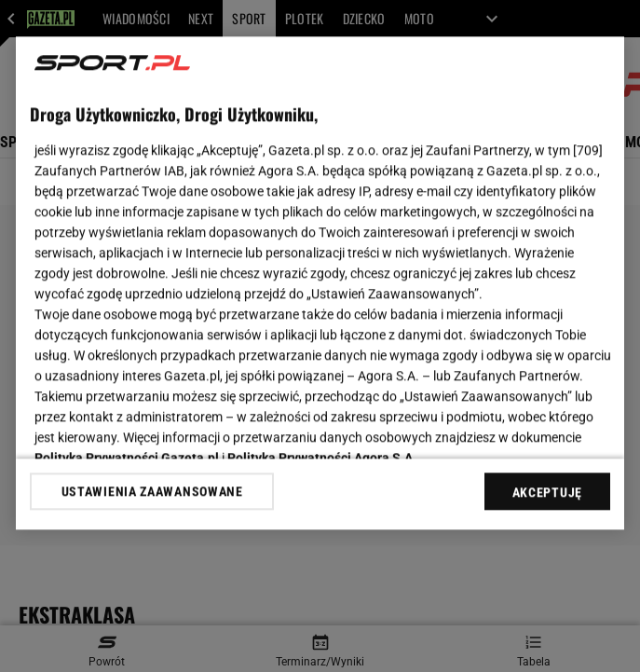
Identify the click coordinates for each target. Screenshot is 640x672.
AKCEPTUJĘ (547, 492)
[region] (320, 283)
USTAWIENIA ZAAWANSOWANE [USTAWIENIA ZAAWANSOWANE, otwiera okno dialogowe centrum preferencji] (152, 491)
